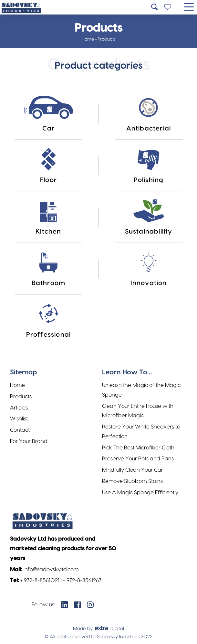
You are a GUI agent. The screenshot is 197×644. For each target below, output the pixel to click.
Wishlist (19, 419)
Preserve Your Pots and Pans (138, 459)
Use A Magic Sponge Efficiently (140, 492)
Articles (19, 408)
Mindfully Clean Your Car (133, 470)
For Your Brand (29, 441)
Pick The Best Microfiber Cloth (138, 448)
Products (21, 396)
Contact (20, 430)
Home (88, 39)
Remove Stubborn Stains (132, 481)
